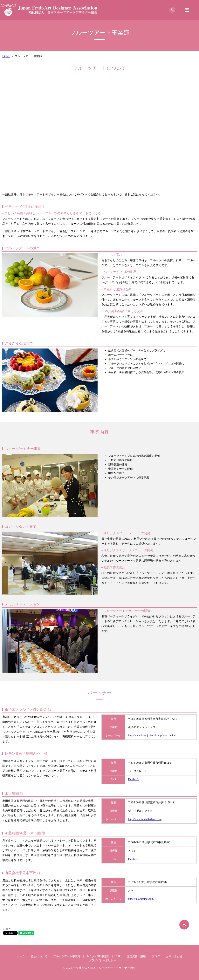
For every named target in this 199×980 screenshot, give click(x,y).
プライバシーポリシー (102, 960)
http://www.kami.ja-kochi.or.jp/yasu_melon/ (152, 736)
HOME (6, 56)
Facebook (133, 779)
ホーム (21, 956)
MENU (187, 10)
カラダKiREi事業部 (98, 956)
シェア (7, 929)
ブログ (156, 956)
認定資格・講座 (136, 956)
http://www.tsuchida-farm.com (145, 819)
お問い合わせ (174, 956)
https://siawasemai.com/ (141, 899)
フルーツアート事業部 (67, 956)
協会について (39, 956)
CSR (118, 956)
